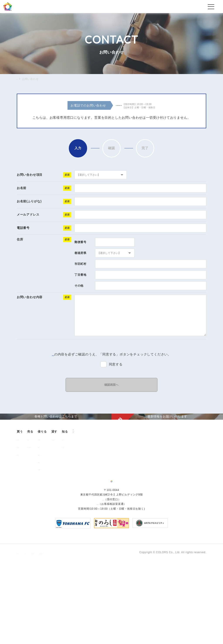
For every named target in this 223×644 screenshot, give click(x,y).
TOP (20, 79)
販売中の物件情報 (30, 502)
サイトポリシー (60, 632)
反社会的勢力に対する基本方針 (125, 632)
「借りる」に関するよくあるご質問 (96, 533)
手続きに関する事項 (87, 632)
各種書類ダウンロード (97, 517)
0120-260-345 (124, 106)
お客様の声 (163, 502)
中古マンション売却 (61, 510)
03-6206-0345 (103, 579)
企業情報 (186, 494)
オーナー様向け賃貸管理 (134, 502)
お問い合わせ (189, 509)
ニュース (186, 501)
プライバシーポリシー (31, 632)
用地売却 (54, 502)
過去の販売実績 (29, 510)
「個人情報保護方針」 (53, 354)
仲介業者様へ (92, 510)
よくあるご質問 (166, 510)
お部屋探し (90, 502)
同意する (116, 364)
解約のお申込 (92, 525)
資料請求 (186, 516)
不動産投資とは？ (30, 517)
